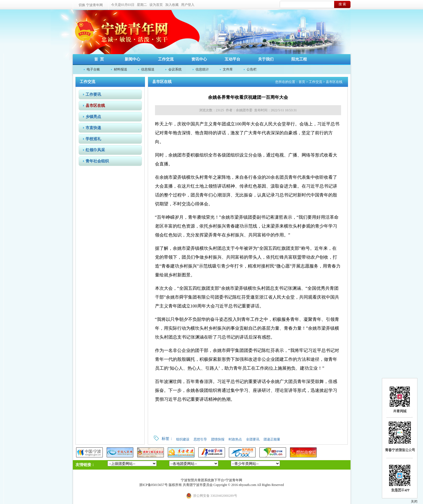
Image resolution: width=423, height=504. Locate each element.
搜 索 (342, 4)
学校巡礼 (93, 139)
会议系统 (175, 69)
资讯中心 (199, 59)
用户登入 (188, 5)
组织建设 (183, 439)
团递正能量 (272, 439)
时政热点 (235, 439)
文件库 (228, 69)
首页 (302, 82)
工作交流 (166, 59)
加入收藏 (172, 5)
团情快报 (218, 439)
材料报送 (121, 69)
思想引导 (200, 439)
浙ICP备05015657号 (153, 485)
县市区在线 (95, 106)
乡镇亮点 (93, 117)
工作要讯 (93, 94)
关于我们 (266, 59)
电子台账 (93, 69)
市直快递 (93, 128)
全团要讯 (253, 439)
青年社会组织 (97, 161)
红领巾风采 (95, 150)
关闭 (414, 502)
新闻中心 (132, 59)
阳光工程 (299, 59)
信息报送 (148, 69)
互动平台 (232, 59)
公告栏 (252, 69)
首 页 (99, 59)
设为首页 (156, 5)
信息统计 (202, 69)
